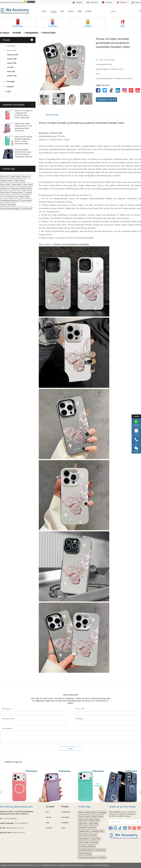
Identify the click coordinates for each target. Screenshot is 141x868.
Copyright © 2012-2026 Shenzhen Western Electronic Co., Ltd (19, 865)
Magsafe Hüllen (6, 181)
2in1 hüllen (19, 196)
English (77, 2)
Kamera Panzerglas (8, 204)
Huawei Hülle (12, 59)
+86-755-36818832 (10, 819)
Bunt (11, 196)
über (62, 11)
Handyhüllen (11, 46)
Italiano (136, 2)
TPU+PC (4, 196)
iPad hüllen (91, 846)
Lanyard (28, 192)
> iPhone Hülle (48, 33)
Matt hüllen (17, 184)
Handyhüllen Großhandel (49, 865)
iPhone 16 (4, 177)
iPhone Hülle (12, 50)
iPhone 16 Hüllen (84, 816)
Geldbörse (5, 188)
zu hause (5, 33)
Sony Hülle (11, 71)
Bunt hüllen (94, 842)
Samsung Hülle (13, 55)
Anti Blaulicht (27, 208)
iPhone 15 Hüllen (97, 816)
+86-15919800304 (21, 823)
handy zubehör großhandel (100, 865)
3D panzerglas (26, 200)
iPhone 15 (26, 177)
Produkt (53, 11)
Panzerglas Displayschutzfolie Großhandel (70, 865)
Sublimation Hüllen (98, 831)
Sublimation (15, 188)
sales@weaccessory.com (15, 828)
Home (44, 11)
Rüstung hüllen (17, 192)
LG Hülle (10, 67)
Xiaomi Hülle (12, 63)
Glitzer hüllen (6, 184)
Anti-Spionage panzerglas (10, 208)
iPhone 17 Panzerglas (99, 813)
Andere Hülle (12, 76)
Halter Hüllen (15, 177)
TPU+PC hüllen (84, 842)
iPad (27, 196)
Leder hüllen (28, 184)
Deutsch (107, 2)
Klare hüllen (5, 192)
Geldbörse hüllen (84, 831)
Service (71, 11)
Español (122, 2)
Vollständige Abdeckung (9, 200)
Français (92, 2)
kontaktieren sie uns (106, 100)
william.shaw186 (19, 833)
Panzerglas (11, 82)
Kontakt (88, 11)
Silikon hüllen (19, 181)
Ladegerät (10, 87)
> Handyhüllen (31, 33)
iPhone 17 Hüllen (84, 813)
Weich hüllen (26, 188)
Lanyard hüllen (95, 839)
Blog (80, 11)
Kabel (9, 92)
